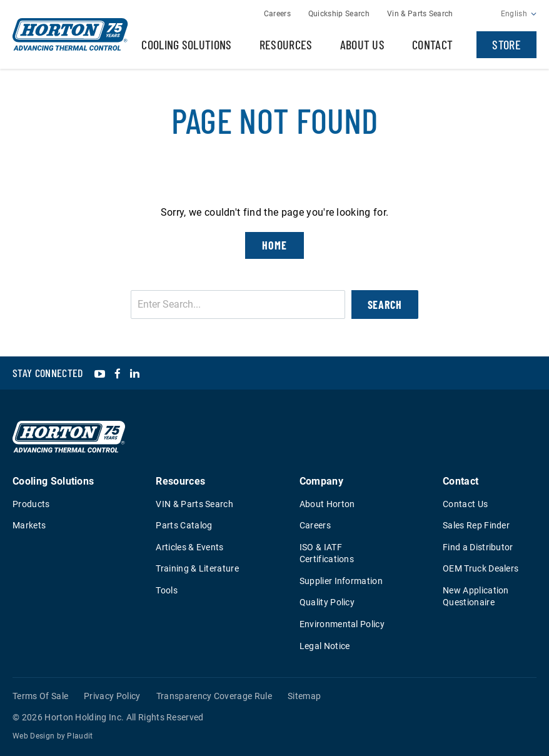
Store (506, 44)
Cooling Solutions (186, 44)
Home (274, 245)
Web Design (33, 736)
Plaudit (80, 736)
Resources (286, 44)
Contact (432, 44)
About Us (363, 44)
